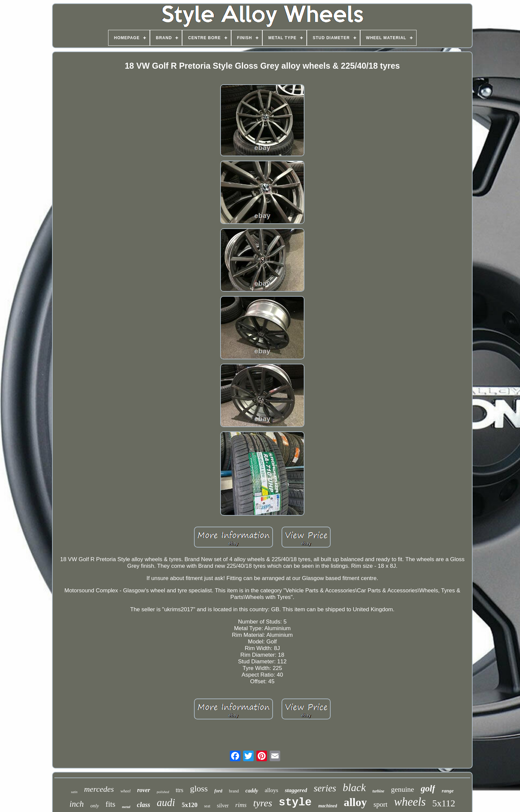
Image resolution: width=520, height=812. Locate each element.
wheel (125, 791)
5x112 (444, 803)
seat (207, 806)
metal (126, 807)
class (144, 805)
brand (234, 791)
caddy (252, 791)
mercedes (99, 789)
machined (328, 806)
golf (428, 788)
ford (218, 791)
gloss (199, 789)
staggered (296, 790)
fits (110, 804)
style (295, 803)
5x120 (190, 805)
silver (223, 806)
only (95, 806)
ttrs (180, 790)
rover (144, 790)
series (325, 788)
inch (76, 804)
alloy (355, 802)
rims (241, 805)
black (354, 787)
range (448, 791)
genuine (403, 789)
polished (163, 792)
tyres (262, 803)
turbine (378, 791)
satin (74, 792)
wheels (410, 802)
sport (380, 804)
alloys (271, 790)
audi (166, 803)
